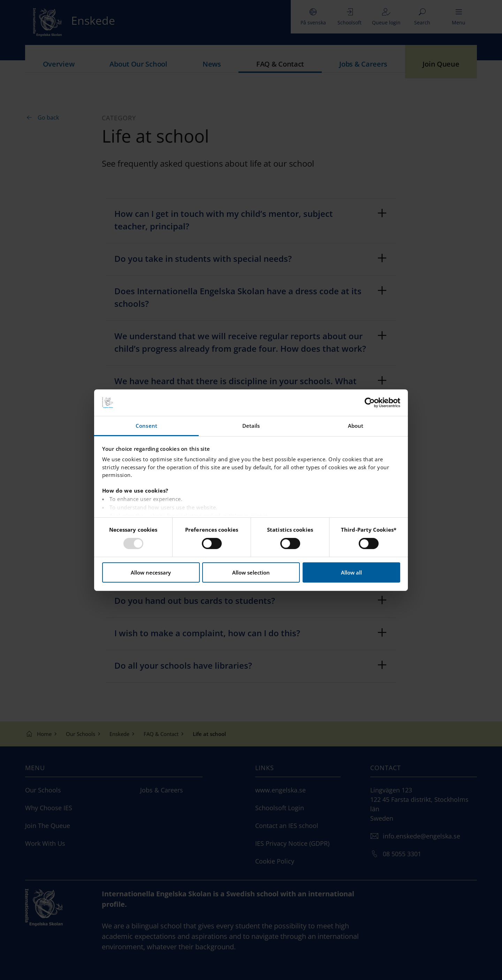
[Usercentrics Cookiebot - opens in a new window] (370, 403)
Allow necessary (151, 572)
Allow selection (251, 572)
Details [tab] (251, 426)
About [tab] (356, 426)
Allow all (351, 572)
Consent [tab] (146, 426)
